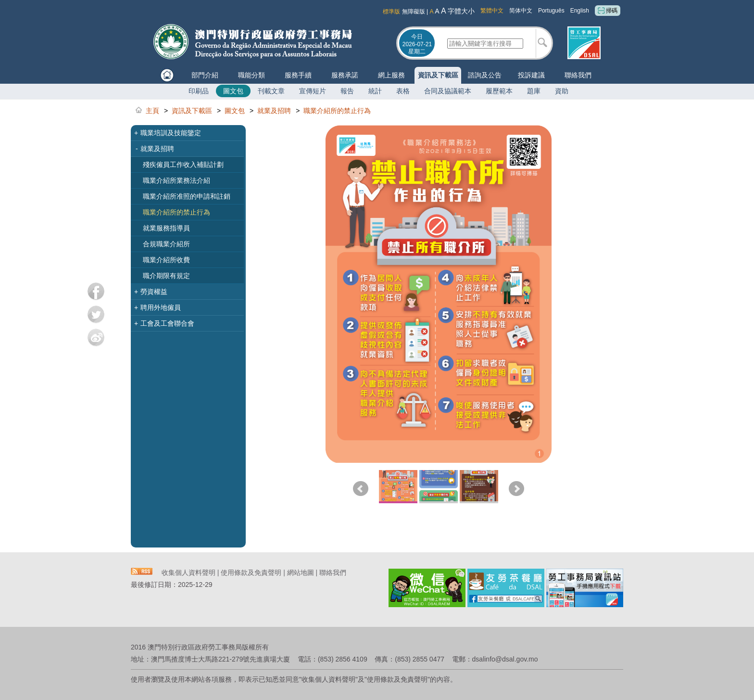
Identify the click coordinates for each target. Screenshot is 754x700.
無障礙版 (414, 12)
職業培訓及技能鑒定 (168, 133)
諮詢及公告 (485, 75)
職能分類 (251, 75)
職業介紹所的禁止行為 (337, 111)
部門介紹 (205, 75)
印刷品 (199, 91)
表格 (403, 91)
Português (551, 11)
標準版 (391, 12)
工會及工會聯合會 (164, 323)
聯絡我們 (578, 75)
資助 (562, 91)
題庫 (534, 91)
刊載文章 (271, 91)
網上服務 (391, 75)
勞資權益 (151, 292)
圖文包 (233, 91)
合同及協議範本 (448, 91)
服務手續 (298, 75)
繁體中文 (492, 11)
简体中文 (521, 11)
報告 (347, 91)
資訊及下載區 (438, 75)
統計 (375, 91)
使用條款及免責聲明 (251, 573)
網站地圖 (301, 573)
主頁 (152, 111)
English (580, 11)
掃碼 (608, 11)
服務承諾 (345, 75)
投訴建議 (531, 75)
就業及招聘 (274, 111)
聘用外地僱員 (157, 307)
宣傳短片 (313, 91)
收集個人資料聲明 (188, 573)
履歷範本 (499, 91)
